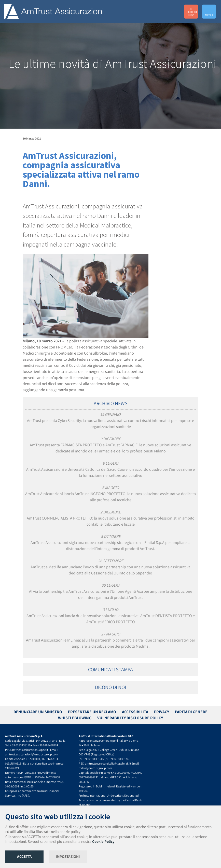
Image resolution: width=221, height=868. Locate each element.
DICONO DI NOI (110, 687)
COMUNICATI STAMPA (110, 669)
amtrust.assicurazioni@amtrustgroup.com (32, 754)
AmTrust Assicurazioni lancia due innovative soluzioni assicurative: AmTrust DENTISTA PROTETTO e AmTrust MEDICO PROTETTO (111, 616)
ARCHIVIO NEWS (111, 403)
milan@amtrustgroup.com (95, 768)
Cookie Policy (103, 841)
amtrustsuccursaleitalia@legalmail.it (108, 763)
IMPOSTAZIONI (68, 856)
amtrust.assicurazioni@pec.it (30, 750)
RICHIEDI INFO (191, 12)
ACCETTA (24, 856)
